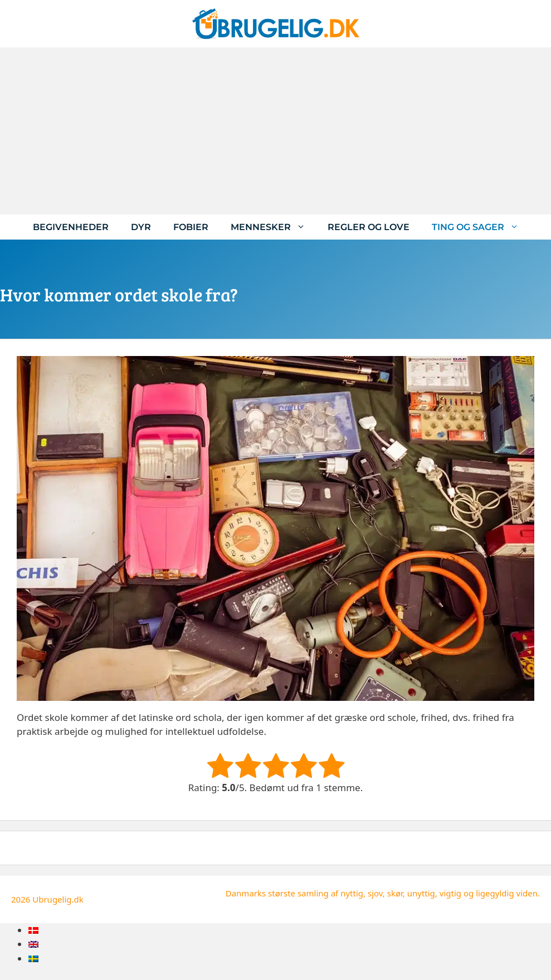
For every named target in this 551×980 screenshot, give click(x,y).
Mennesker (274, 227)
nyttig (352, 893)
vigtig (450, 893)
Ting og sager (481, 227)
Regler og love (369, 227)
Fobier (191, 227)
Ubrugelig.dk (58, 899)
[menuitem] (33, 930)
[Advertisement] (275, 131)
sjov (375, 893)
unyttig (421, 893)
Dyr (141, 227)
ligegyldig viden (507, 893)
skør (395, 893)
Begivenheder (71, 227)
